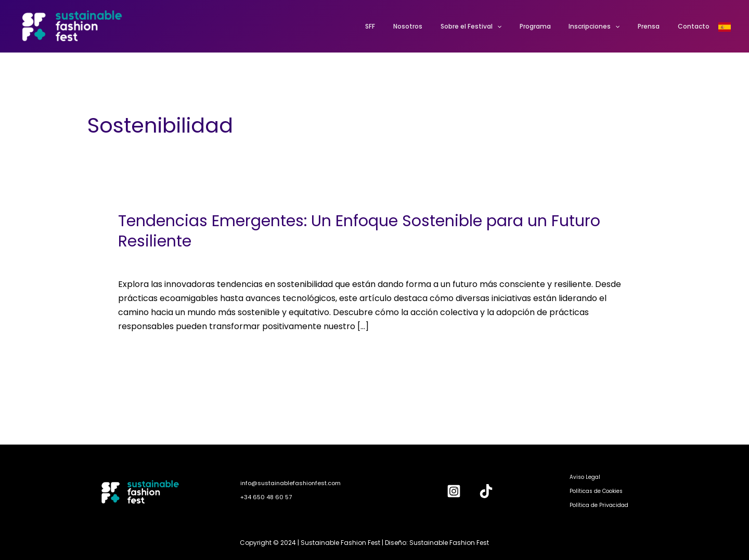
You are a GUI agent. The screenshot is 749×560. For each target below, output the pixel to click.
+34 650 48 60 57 (266, 497)
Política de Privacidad (599, 505)
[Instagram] (454, 491)
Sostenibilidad (235, 261)
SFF (406, 26)
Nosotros (438, 26)
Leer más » (140, 353)
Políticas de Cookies (596, 491)
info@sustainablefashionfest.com (290, 483)
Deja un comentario (158, 261)
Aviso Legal (585, 477)
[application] (522, 26)
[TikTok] (486, 491)
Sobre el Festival (496, 26)
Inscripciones (608, 26)
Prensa (657, 26)
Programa (554, 26)
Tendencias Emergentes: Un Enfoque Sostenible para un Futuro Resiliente (359, 231)
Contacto (696, 26)
